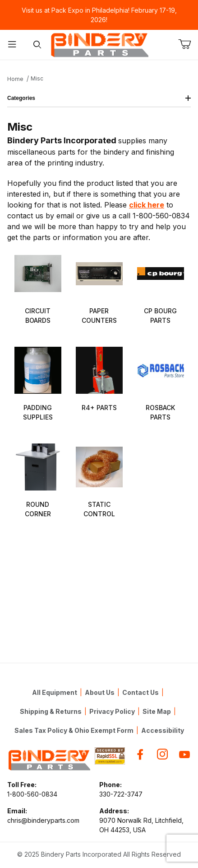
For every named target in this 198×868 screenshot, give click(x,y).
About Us (100, 692)
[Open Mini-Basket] (188, 44)
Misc (37, 78)
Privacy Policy (112, 711)
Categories (99, 98)
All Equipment (55, 692)
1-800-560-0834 (32, 794)
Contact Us (140, 692)
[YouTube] (184, 754)
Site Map (157, 711)
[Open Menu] (12, 45)
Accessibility (163, 730)
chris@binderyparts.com (43, 820)
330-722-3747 (121, 794)
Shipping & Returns (51, 711)
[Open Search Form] (37, 45)
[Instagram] (162, 754)
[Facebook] (140, 754)
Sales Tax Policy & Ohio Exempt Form (74, 730)
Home (15, 79)
